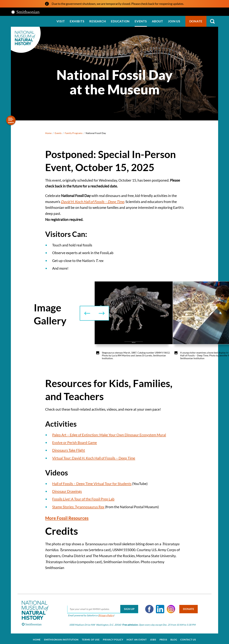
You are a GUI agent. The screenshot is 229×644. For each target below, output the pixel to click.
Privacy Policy (105, 614)
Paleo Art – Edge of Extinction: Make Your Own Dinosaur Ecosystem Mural (109, 435)
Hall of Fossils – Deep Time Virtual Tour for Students (92, 484)
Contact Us (188, 638)
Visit (61, 21)
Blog (174, 638)
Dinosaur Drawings (67, 491)
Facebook (148, 607)
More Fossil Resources (70, 518)
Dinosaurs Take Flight (69, 450)
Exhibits (77, 21)
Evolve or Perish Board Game (75, 442)
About (157, 21)
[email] (101, 607)
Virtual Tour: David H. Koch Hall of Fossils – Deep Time (94, 458)
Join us (174, 21)
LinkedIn (159, 607)
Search (212, 21)
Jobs (153, 638)
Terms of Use (91, 638)
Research (98, 21)
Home (48, 133)
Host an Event (137, 638)
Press (163, 638)
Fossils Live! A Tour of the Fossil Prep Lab (83, 499)
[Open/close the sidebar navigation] (11, 120)
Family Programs (74, 133)
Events (141, 21)
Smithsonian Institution (61, 638)
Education (120, 21)
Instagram (170, 607)
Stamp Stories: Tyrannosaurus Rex (78, 507)
